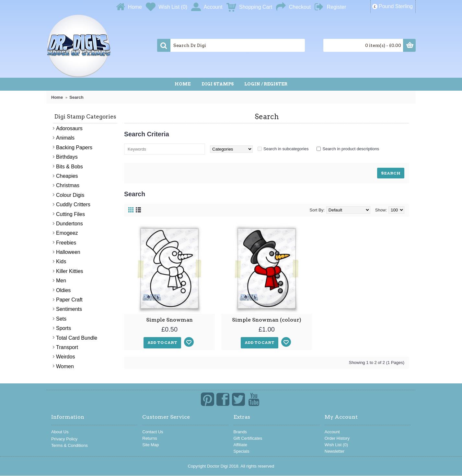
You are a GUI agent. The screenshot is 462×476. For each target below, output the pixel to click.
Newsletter (335, 451)
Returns (150, 438)
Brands (240, 432)
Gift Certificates (248, 438)
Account (332, 432)
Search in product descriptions (351, 149)
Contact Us (153, 432)
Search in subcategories (286, 149)
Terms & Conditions (69, 445)
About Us (60, 432)
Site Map (150, 445)
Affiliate (240, 445)
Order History (337, 438)
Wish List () (336, 445)
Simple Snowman (169, 320)
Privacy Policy (64, 439)
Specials (242, 451)
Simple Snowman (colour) (267, 320)
